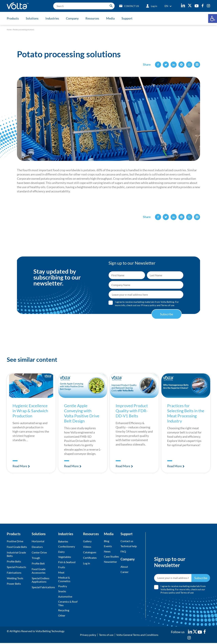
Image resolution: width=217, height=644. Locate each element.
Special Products (16, 567)
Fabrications (14, 573)
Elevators (37, 547)
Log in (87, 563)
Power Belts (14, 584)
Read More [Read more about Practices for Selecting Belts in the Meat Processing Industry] (175, 466)
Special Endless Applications (41, 580)
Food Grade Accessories (39, 571)
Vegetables (65, 557)
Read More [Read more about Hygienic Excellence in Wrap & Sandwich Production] (20, 466)
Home (9, 29)
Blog (107, 541)
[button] (213, 18)
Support (128, 18)
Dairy (61, 552)
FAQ (123, 552)
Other (62, 616)
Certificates (90, 558)
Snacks (62, 592)
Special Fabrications (43, 587)
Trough (36, 558)
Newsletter (110, 562)
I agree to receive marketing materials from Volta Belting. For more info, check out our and (147, 304)
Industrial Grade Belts (16, 554)
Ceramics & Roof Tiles (68, 604)
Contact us (127, 541)
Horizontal (38, 541)
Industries (53, 18)
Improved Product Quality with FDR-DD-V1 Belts (133, 411)
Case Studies (111, 557)
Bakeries (63, 541)
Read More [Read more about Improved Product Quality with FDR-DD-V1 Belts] (123, 466)
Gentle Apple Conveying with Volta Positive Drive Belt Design (82, 413)
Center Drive (39, 552)
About (124, 567)
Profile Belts (14, 561)
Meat (61, 573)
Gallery (87, 541)
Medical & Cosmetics (64, 580)
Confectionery (67, 547)
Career (125, 572)
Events (108, 546)
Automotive (65, 597)
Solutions (32, 18)
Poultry (63, 587)
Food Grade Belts (17, 547)
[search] (83, 6)
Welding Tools (15, 578)
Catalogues (90, 552)
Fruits (62, 567)
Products (13, 18)
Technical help (129, 546)
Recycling (64, 611)
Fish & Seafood (67, 562)
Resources (93, 18)
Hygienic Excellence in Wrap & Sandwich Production (31, 411)
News (107, 552)
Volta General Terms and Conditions (137, 636)
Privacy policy (149, 305)
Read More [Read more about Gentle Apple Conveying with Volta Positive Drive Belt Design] (72, 466)
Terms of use (168, 305)
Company (73, 18)
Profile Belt (38, 563)
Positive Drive (15, 541)
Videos (87, 547)
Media (111, 18)
